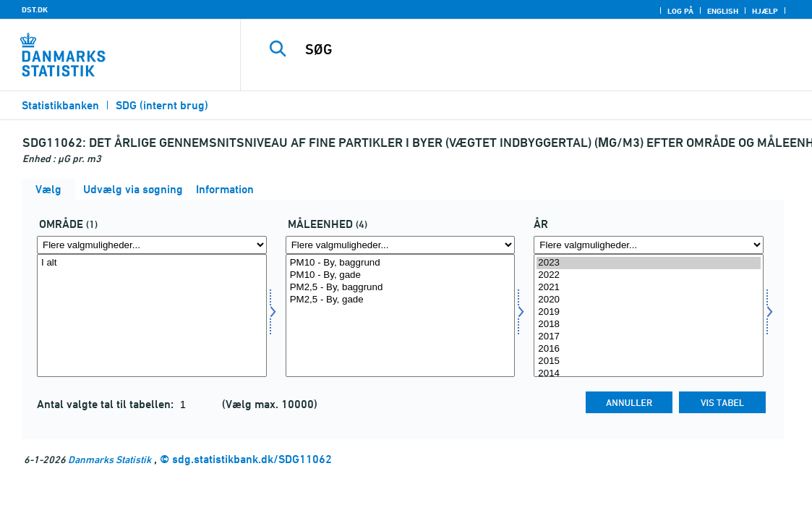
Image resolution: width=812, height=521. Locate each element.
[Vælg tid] (649, 315)
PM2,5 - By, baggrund (401, 288)
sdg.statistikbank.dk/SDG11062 (252, 459)
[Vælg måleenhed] (401, 315)
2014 (649, 374)
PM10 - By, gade (401, 275)
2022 (649, 275)
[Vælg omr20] (152, 315)
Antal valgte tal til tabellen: (107, 404)
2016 (649, 349)
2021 (649, 288)
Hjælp (765, 11)
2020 (649, 300)
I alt (152, 263)
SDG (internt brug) (162, 105)
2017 (649, 337)
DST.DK (35, 9)
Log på (680, 11)
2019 (649, 312)
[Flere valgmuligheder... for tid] (649, 245)
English (723, 11)
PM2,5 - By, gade (401, 300)
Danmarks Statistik (110, 459)
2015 (649, 361)
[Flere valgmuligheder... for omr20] (152, 245)
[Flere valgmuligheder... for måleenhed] (401, 245)
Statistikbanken (60, 105)
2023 (649, 263)
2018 (649, 325)
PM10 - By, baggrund (401, 263)
